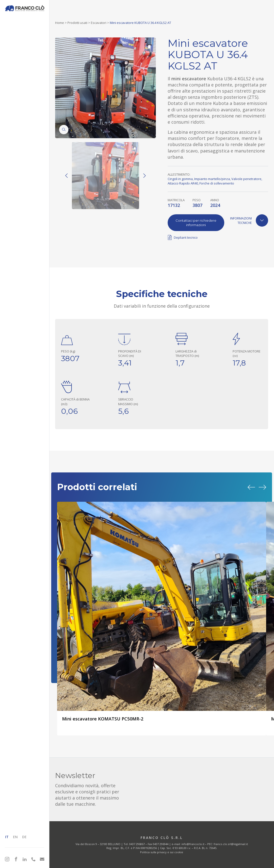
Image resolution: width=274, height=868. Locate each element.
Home (60, 23)
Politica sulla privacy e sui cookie (162, 852)
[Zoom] (64, 130)
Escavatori (99, 23)
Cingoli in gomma (180, 179)
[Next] (145, 176)
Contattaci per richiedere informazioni (196, 223)
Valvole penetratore (246, 179)
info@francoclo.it (193, 844)
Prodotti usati (77, 23)
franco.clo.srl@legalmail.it (231, 844)
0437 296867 (137, 844)
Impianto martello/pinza (212, 179)
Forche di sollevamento (217, 183)
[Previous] (66, 176)
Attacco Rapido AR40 (183, 183)
